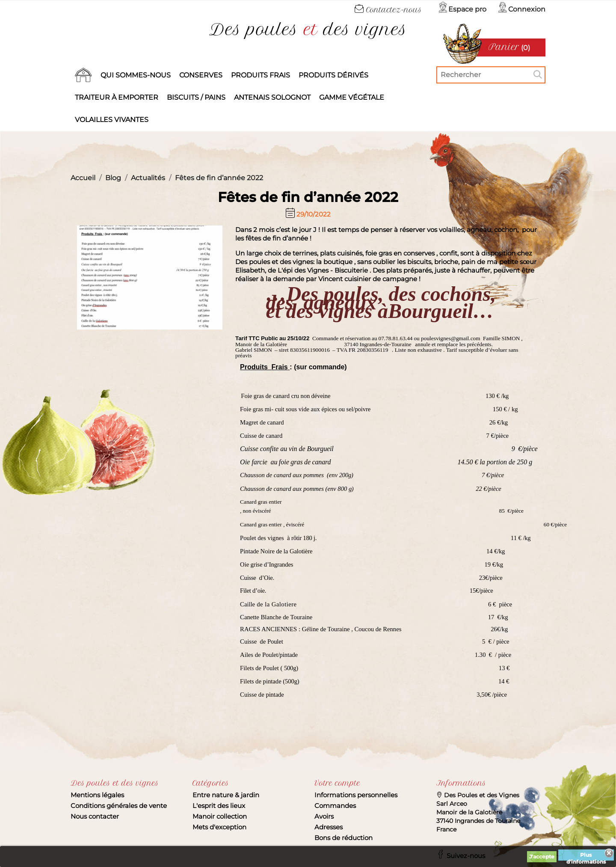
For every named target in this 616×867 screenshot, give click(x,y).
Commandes (335, 806)
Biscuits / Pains (196, 97)
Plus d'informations (586, 856)
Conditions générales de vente (119, 806)
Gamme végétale (352, 97)
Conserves (201, 75)
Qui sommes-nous (136, 75)
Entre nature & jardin (226, 795)
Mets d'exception (219, 827)
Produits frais (261, 75)
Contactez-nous (388, 10)
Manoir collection (220, 816)
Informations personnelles (356, 795)
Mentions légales (97, 795)
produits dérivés (333, 75)
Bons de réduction (344, 838)
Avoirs (324, 816)
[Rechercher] (491, 75)
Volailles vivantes (112, 120)
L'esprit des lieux (219, 806)
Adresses (329, 827)
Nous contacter (95, 816)
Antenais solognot (272, 97)
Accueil (83, 75)
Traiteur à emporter (117, 97)
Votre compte (337, 783)
